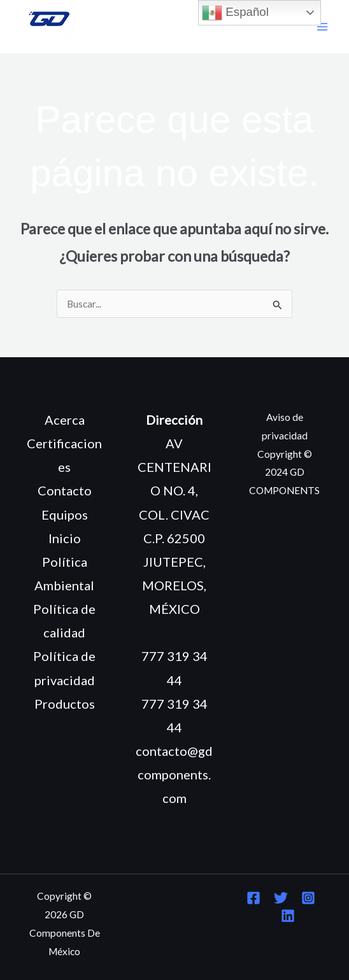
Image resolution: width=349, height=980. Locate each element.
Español (235, 13)
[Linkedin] (288, 916)
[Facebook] (253, 898)
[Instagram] (308, 898)
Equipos (65, 515)
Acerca (65, 420)
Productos (65, 704)
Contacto (65, 490)
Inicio (65, 538)
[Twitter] (281, 898)
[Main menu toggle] (323, 27)
